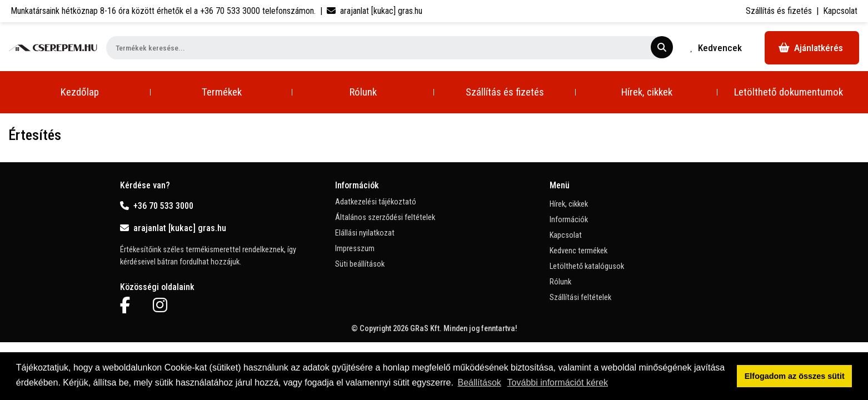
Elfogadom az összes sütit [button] (795, 376)
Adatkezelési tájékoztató (376, 202)
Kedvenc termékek (578, 251)
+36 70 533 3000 (157, 206)
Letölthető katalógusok (587, 266)
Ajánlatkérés (811, 48)
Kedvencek (716, 48)
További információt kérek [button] (558, 382)
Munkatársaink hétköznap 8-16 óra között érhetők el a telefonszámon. (163, 11)
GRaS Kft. (426, 329)
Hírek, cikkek (647, 92)
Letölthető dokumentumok (789, 92)
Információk (569, 220)
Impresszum (355, 249)
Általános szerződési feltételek (385, 217)
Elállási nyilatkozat (365, 233)
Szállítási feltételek (580, 297)
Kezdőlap (80, 92)
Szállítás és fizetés (779, 11)
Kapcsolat (840, 11)
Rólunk (363, 92)
